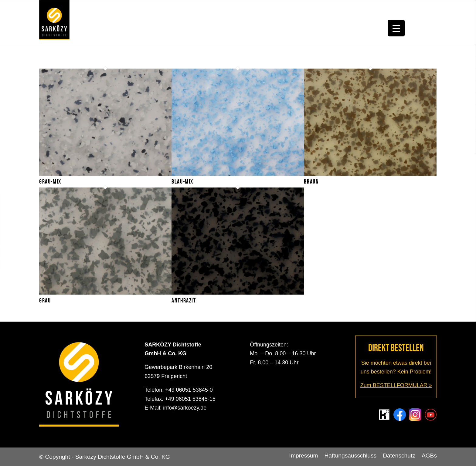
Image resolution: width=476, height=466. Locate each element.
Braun (311, 182)
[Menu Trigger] (396, 28)
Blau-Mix (182, 182)
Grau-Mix (50, 182)
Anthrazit (184, 301)
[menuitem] (304, 456)
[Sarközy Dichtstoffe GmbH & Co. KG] (54, 23)
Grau (45, 301)
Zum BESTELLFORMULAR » (396, 385)
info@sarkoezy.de (185, 408)
